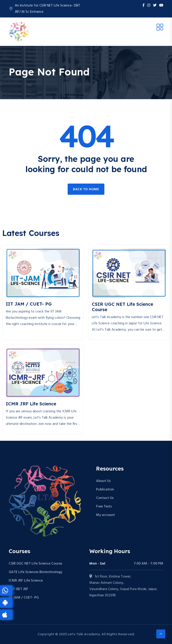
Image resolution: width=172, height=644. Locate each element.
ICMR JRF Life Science (26, 581)
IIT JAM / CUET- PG (24, 598)
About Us (103, 481)
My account (105, 515)
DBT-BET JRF (18, 589)
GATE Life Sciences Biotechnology (35, 572)
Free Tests (104, 507)
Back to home (86, 189)
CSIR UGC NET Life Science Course (35, 564)
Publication (105, 490)
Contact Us (105, 498)
